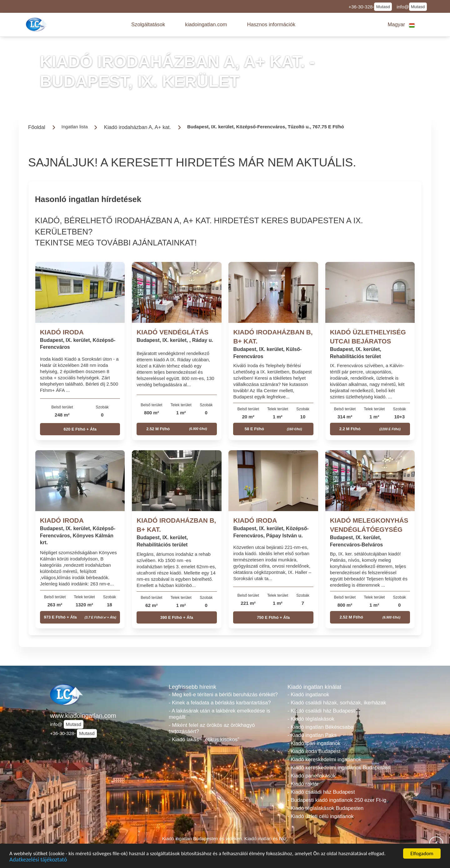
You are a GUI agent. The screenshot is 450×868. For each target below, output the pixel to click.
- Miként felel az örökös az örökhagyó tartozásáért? (212, 728)
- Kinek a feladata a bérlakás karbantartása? (220, 703)
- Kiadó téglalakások (311, 719)
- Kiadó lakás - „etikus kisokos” (204, 740)
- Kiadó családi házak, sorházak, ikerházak (337, 703)
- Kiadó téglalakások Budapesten (325, 808)
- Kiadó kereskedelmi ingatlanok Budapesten (339, 768)
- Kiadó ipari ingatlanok (314, 743)
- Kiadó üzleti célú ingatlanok (321, 816)
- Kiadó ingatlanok (308, 695)
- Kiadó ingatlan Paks (312, 735)
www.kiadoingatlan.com (83, 716)
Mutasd (383, 7)
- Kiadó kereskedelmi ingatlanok (324, 759)
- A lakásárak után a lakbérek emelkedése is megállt (220, 714)
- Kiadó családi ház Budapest (321, 711)
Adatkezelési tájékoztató (38, 861)
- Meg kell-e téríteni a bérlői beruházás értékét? (223, 695)
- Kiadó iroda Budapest (314, 751)
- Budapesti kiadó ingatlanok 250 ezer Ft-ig (337, 800)
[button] (148, 25)
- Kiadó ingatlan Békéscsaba (320, 727)
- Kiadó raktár (303, 784)
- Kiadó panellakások (312, 776)
